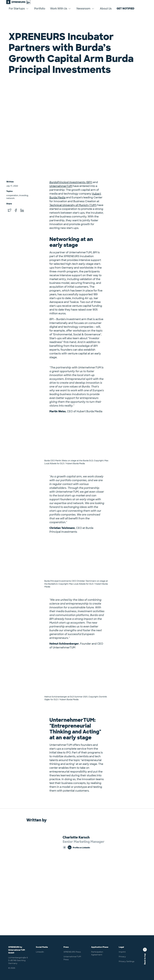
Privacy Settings (127, 961)
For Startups (19, 11)
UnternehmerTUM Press (72, 958)
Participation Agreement (97, 953)
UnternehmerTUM (61, 186)
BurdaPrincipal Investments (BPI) (71, 182)
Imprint (122, 952)
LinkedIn (40, 952)
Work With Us (61, 11)
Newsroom (86, 11)
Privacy (122, 957)
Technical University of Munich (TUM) (73, 205)
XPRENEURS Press (72, 952)
